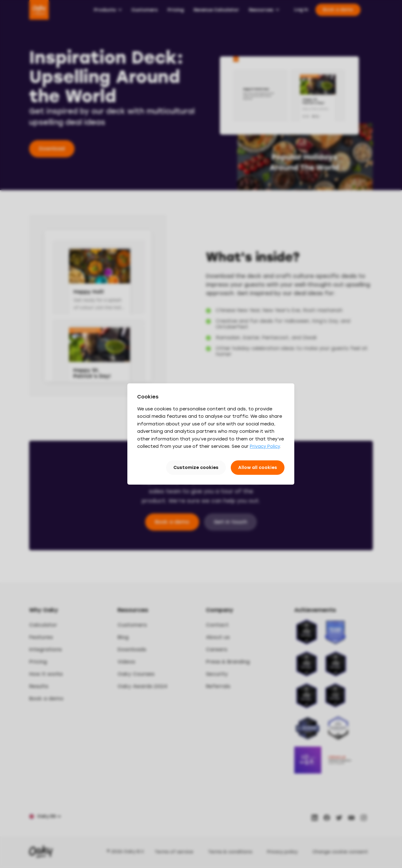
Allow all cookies (258, 468)
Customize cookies (196, 468)
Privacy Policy (265, 446)
